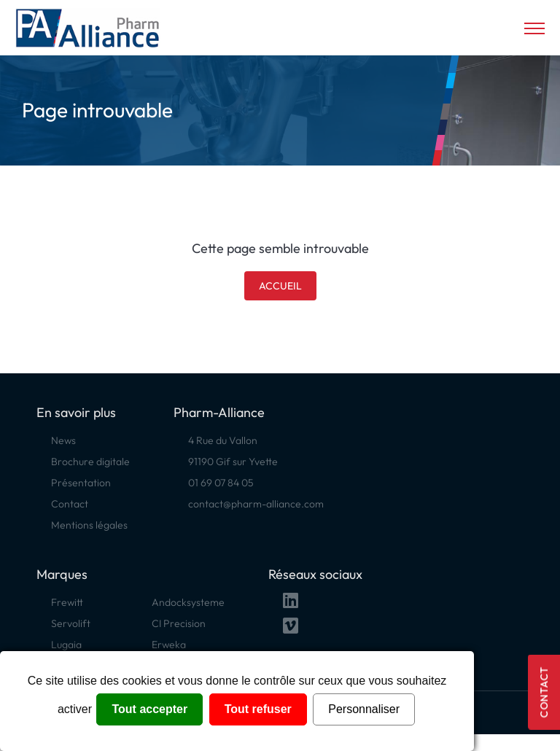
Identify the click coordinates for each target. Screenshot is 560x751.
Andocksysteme (188, 602)
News (63, 440)
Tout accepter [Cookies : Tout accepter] (149, 709)
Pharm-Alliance (219, 412)
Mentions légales (89, 525)
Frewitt (67, 602)
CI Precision (179, 623)
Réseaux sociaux (315, 574)
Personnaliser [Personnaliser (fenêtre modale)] (364, 709)
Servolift (71, 623)
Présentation (81, 483)
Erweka (169, 645)
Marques (62, 574)
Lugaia (66, 645)
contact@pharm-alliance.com (256, 504)
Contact (544, 692)
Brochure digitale (90, 462)
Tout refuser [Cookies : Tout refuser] (258, 709)
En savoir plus (76, 412)
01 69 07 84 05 (221, 483)
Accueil (280, 286)
